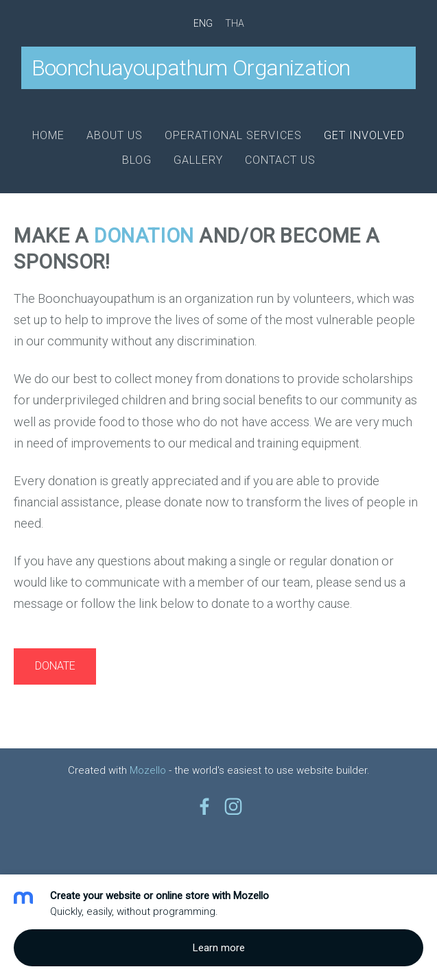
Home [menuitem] (48, 135)
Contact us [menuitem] (280, 160)
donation (144, 236)
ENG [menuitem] (203, 23)
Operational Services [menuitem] (233, 135)
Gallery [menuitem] (198, 160)
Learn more (219, 948)
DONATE (55, 666)
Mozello (148, 770)
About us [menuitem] (115, 135)
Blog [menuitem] (137, 160)
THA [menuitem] (235, 23)
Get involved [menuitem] (364, 135)
